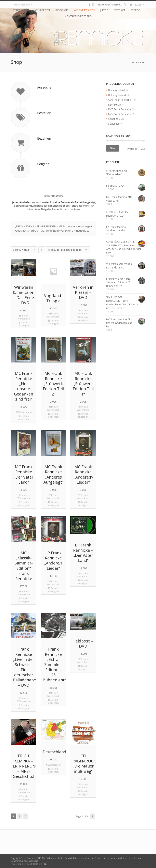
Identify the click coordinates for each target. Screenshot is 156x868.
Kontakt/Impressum (79, 16)
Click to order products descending (42, 251)
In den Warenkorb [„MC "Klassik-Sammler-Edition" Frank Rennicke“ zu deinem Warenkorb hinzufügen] (24, 593)
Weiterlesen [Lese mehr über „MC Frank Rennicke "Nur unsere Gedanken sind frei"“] (24, 412)
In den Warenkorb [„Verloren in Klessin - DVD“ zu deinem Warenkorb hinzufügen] (83, 312)
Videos (136, 10)
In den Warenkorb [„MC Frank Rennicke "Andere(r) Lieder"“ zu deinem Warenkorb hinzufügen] (83, 497)
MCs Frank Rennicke (120, 114)
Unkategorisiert (117, 95)
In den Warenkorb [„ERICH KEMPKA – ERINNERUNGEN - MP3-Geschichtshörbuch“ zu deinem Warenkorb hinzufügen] (24, 791)
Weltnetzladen (84, 10)
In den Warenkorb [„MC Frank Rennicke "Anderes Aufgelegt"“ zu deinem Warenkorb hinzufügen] (53, 497)
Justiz (104, 10)
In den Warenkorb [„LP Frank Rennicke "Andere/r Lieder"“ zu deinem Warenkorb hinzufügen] (53, 583)
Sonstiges (114, 124)
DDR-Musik (115, 105)
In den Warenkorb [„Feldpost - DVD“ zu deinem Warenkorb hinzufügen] (83, 661)
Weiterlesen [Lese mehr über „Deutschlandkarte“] (53, 765)
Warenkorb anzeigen (80, 226)
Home (134, 62)
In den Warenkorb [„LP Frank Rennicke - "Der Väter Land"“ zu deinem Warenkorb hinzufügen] (83, 575)
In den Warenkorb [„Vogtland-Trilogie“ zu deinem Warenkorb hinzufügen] (53, 315)
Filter (113, 148)
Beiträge (120, 10)
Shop (142, 62)
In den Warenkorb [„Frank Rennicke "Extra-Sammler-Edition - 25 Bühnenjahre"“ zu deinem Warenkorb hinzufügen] (53, 694)
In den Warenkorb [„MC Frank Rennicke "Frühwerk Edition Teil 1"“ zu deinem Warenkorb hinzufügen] (83, 408)
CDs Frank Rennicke (120, 100)
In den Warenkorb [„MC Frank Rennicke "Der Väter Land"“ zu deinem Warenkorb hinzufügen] (24, 497)
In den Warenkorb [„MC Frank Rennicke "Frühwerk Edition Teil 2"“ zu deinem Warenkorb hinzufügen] (53, 408)
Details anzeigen (24, 324)
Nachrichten (41, 10)
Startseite (20, 10)
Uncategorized (117, 90)
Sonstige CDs (116, 119)
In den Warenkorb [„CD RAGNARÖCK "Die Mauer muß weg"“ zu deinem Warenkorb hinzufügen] (83, 786)
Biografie (62, 10)
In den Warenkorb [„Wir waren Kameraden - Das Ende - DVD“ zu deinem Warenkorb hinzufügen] (24, 317)
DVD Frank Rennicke (120, 109)
